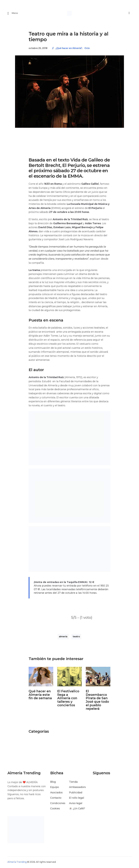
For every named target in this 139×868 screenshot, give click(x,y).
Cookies (55, 809)
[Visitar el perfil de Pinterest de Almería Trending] (117, 783)
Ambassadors (77, 788)
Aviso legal (76, 804)
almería (63, 637)
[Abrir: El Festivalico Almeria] (70, 677)
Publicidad (76, 793)
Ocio (87, 48)
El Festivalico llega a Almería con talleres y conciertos (68, 698)
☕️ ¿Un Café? (77, 809)
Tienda (73, 782)
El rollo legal (77, 798)
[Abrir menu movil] (13, 14)
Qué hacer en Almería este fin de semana (40, 695)
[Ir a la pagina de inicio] (69, 13)
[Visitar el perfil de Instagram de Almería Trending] (110, 783)
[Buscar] (129, 13)
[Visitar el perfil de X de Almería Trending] (102, 783)
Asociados (56, 793)
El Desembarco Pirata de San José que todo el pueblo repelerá (97, 700)
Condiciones (58, 804)
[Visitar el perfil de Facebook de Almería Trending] (95, 783)
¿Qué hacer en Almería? (69, 48)
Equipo (55, 788)
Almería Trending (17, 862)
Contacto (56, 798)
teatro (76, 637)
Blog (53, 782)
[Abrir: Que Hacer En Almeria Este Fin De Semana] (41, 677)
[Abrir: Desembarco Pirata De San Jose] (98, 677)
